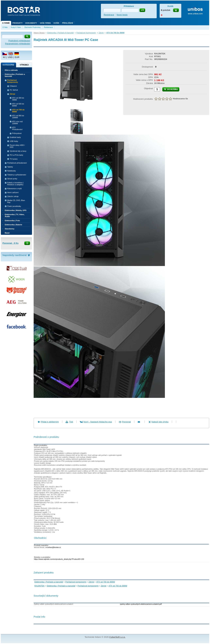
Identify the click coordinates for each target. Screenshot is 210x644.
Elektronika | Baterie (13, 225)
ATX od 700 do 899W (115, 33)
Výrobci (24, 65)
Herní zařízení (13, 192)
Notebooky (12, 171)
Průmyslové (17, 133)
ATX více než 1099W (17, 122)
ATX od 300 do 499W (18, 99)
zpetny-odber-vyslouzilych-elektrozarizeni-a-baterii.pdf (141, 604)
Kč (4, 57)
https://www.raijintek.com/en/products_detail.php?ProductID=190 (59, 559)
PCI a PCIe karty (16, 155)
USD (10, 57)
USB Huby (14, 141)
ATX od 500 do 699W (18, 105)
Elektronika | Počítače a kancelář (61, 33)
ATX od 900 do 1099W (18, 117)
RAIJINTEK (39, 586)
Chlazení (13, 86)
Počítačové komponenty (86, 33)
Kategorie (8, 65)
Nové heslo (122, 15)
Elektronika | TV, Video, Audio (15, 215)
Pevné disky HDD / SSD (17, 146)
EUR (17, 57)
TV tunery (14, 159)
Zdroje (101, 33)
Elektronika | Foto (12, 221)
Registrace (109, 15)
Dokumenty (31, 23)
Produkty (18, 23)
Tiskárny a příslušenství (17, 175)
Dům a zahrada (11, 70)
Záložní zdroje (13, 196)
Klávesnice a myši (14, 189)
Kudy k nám (16, 27)
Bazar (7, 233)
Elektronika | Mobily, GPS (16, 210)
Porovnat (126, 422)
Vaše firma (45, 23)
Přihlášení (68, 23)
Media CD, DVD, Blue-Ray (16, 201)
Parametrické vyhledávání (18, 44)
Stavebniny (10, 229)
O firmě (6, 23)
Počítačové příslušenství (17, 163)
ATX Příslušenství (17, 128)
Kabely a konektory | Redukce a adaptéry (15, 184)
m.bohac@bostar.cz (53, 547)
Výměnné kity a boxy (18, 151)
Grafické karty (15, 137)
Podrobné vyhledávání (19, 41)
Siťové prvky (12, 179)
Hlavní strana (39, 33)
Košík (57, 23)
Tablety (10, 167)
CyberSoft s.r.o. (117, 637)
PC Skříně (14, 90)
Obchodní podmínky (32, 27)
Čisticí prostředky (14, 206)
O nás (5, 27)
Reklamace (48, 27)
